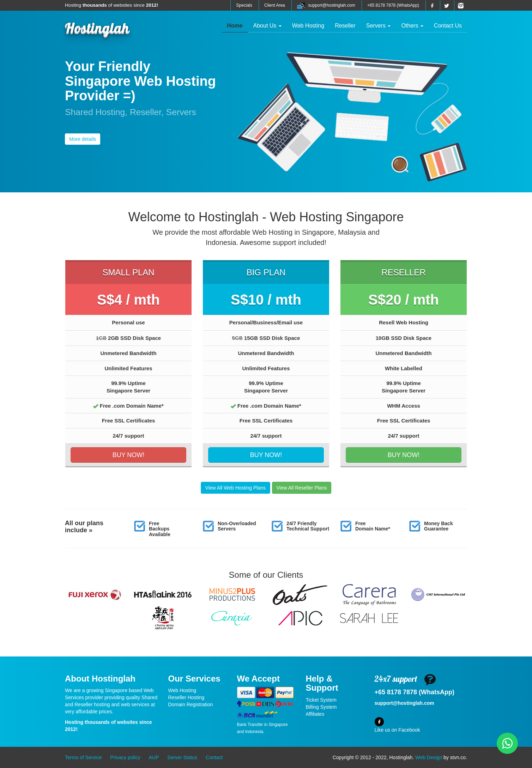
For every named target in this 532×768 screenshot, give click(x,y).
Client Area (275, 5)
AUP (154, 757)
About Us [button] (267, 26)
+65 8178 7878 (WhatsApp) (393, 5)
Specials (244, 5)
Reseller (345, 26)
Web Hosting (308, 26)
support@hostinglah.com (332, 5)
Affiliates (315, 714)
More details (83, 139)
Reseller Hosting (186, 697)
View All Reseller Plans (302, 488)
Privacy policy (125, 757)
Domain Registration (191, 704)
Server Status (182, 757)
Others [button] (412, 26)
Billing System (321, 707)
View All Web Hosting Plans (235, 488)
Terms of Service (83, 757)
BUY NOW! (129, 455)
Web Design (429, 757)
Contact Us (448, 26)
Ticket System (321, 700)
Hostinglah (97, 28)
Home (237, 25)
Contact (214, 757)
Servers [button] (379, 26)
